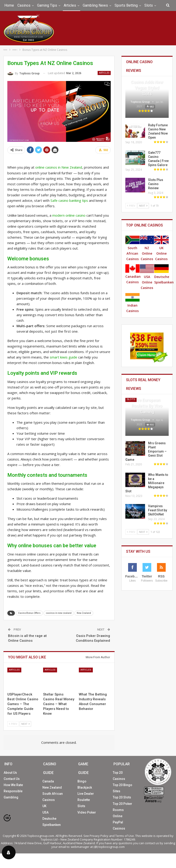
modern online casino (69, 215)
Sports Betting (126, 5)
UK (44, 806)
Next (25, 724)
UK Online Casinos (161, 248)
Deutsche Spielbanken (164, 274)
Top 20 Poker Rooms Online (122, 809)
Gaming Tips (47, 5)
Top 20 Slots (122, 797)
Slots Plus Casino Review (156, 184)
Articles (70, 5)
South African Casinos (132, 248)
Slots (149, 5)
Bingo (82, 781)
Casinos (24, 5)
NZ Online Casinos (147, 248)
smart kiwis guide (63, 357)
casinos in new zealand (59, 613)
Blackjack (85, 787)
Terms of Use (125, 835)
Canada (48, 781)
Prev (13, 724)
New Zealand (84, 613)
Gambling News (95, 5)
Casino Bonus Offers (29, 613)
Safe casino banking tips (69, 200)
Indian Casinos (132, 303)
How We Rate (13, 785)
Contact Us (12, 778)
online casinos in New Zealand (59, 167)
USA (45, 812)
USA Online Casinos (147, 277)
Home (9, 5)
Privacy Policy (99, 835)
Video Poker (87, 812)
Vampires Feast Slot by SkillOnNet (158, 510)
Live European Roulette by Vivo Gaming (147, 406)
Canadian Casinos (133, 274)
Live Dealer (86, 793)
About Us (10, 772)
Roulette (84, 800)
